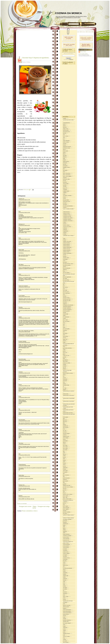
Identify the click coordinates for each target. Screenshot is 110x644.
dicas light (65, 278)
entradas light (66, 314)
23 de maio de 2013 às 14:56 (24, 486)
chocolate (65, 203)
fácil (64, 326)
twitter (64, 617)
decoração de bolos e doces (68, 264)
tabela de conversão (67, 605)
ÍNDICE (65, 369)
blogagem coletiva (67, 167)
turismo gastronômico (67, 611)
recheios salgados (66, 553)
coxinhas (65, 234)
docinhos (65, 296)
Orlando (65, 469)
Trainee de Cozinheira (23, 286)
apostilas (65, 133)
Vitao (64, 638)
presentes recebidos (67, 512)
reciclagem (65, 555)
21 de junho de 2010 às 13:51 (24, 398)
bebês (64, 158)
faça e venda (65, 320)
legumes (65, 390)
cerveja (64, 198)
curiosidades (65, 259)
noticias (65, 466)
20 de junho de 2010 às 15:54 (24, 213)
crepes (64, 238)
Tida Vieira (21, 443)
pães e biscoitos (66, 475)
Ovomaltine (65, 472)
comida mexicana (66, 212)
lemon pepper (66, 417)
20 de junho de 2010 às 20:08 (24, 332)
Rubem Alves (66, 565)
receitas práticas (66, 546)
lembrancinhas (66, 394)
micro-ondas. (66, 448)
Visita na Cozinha (66, 636)
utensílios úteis (66, 622)
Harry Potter (65, 361)
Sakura (64, 570)
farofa (64, 327)
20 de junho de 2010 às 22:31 (24, 343)
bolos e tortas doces (67, 173)
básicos (64, 149)
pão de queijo (66, 481)
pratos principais (66, 508)
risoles (64, 562)
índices (64, 375)
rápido (64, 533)
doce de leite (65, 287)
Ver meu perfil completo (83, 54)
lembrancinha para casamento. (69, 391)
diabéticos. (65, 270)
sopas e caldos (66, 596)
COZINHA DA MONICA (68, 13)
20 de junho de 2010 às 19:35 (24, 318)
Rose (20, 238)
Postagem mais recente (25, 506)
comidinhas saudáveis (67, 219)
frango (64, 342)
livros (64, 429)
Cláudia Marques (22, 465)
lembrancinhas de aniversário (69, 395)
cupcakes (65, 256)
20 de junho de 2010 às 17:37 (24, 275)
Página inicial (34, 507)
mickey (64, 444)
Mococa (65, 454)
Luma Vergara (22, 296)
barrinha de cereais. (67, 148)
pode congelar (66, 506)
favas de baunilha (66, 329)
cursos (64, 261)
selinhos (65, 586)
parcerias (65, 490)
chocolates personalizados (68, 206)
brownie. (65, 181)
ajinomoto (65, 127)
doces (64, 289)
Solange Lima (22, 485)
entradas (65, 312)
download (65, 302)
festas (64, 335)
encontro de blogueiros (67, 309)
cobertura (65, 207)
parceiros (65, 488)
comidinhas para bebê (67, 216)
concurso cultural (66, 225)
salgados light (66, 576)
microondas (65, 450)
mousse (65, 457)
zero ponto (65, 641)
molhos (64, 456)
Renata (20, 429)
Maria (20, 274)
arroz (64, 135)
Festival (65, 338)
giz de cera (65, 352)
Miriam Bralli (21, 250)
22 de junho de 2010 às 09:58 (24, 466)
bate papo (65, 155)
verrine (64, 629)
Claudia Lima (21, 199)
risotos (64, 564)
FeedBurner (71, 59)
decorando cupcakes (67, 265)
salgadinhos (65, 573)
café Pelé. (65, 187)
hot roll (64, 367)
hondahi (65, 364)
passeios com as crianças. (68, 494)
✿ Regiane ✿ (21, 224)
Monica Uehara (83, 52)
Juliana (20, 317)
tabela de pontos (66, 607)
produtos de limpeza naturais (69, 515)
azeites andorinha (66, 141)
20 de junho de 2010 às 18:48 (24, 287)
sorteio (64, 598)
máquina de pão (66, 436)
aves (64, 139)
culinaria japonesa (66, 244)
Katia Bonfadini (22, 420)
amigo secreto (66, 129)
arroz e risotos (66, 136)
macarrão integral (66, 433)
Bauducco (65, 157)
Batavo (64, 154)
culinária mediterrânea (67, 247)
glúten (64, 354)
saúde (64, 582)
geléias (64, 351)
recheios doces (66, 552)
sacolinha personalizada (68, 568)
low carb (65, 430)
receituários (65, 550)
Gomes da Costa (66, 355)
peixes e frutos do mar (67, 499)
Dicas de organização (67, 277)
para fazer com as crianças (68, 487)
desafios (65, 267)
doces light (65, 290)
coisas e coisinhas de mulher (68, 209)
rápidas (64, 530)
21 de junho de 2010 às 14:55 (24, 410)
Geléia (64, 349)
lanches (65, 384)
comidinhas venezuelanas (68, 221)
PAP (64, 482)
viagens (65, 630)
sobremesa (65, 592)
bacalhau (65, 143)
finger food (65, 339)
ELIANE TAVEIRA (22, 341)
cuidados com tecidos (67, 241)
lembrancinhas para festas (68, 413)
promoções (65, 521)
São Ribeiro (21, 265)
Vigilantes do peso (67, 633)
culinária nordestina (67, 250)
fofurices (65, 341)
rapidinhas (65, 531)
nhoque (64, 460)
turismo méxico (66, 614)
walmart (65, 639)
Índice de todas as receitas (68, 373)
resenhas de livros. (67, 558)
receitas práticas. (66, 547)
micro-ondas (65, 447)
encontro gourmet (66, 311)
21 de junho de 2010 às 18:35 (24, 421)
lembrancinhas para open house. (69, 414)
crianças (65, 240)
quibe (64, 527)
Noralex (65, 463)
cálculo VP (65, 188)
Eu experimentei (66, 317)
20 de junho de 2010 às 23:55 (24, 360)
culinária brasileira (67, 243)
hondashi (65, 366)
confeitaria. (65, 230)
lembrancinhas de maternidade (69, 398)
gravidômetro (66, 360)
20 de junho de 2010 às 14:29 (24, 200)
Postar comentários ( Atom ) (30, 511)
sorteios (65, 599)
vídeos (64, 632)
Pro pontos (65, 513)
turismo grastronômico (67, 613)
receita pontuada (66, 539)
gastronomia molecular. (68, 348)
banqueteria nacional (67, 146)
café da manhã (66, 184)
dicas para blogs (66, 280)
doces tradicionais (66, 293)
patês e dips (65, 497)
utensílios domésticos (67, 620)
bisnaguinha (65, 166)
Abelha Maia (21, 475)
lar (64, 387)
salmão (64, 577)
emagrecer (65, 304)
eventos (65, 318)
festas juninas (66, 336)
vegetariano (65, 627)
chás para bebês (66, 200)
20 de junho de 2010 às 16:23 (24, 239)
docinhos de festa (66, 298)
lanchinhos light (66, 385)
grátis (64, 358)
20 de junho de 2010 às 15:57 (24, 225)
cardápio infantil (66, 191)
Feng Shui (65, 330)
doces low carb (66, 292)
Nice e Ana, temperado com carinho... (27, 331)
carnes (64, 194)
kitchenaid (65, 381)
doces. (64, 295)
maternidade (65, 441)
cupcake (65, 255)
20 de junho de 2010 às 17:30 (24, 266)
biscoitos (65, 164)
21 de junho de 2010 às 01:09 (24, 373)
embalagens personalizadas (68, 305)
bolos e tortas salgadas (67, 176)
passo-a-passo (66, 496)
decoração (65, 262)
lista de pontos (66, 427)
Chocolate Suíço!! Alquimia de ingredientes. (36, 58)
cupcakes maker (66, 258)
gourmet (65, 357)
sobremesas (65, 593)
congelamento (66, 231)
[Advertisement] (32, 44)
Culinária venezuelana (67, 253)
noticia (64, 465)
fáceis (64, 323)
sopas (64, 595)
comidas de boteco (67, 213)
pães (64, 473)
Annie (20, 396)
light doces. (65, 421)
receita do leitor (66, 537)
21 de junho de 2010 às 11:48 (24, 386)
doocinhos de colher (67, 301)
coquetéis (65, 233)
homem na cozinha (67, 363)
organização (65, 467)
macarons (65, 432)
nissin (64, 462)
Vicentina (21, 307)
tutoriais (65, 616)
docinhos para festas (67, 299)
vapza (64, 624)
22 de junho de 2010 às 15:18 (24, 476)
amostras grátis (66, 130)
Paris (64, 491)
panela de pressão (66, 478)
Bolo (20, 211)
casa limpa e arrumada (67, 195)
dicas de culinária (66, 272)
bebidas (65, 160)
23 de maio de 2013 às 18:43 (24, 497)
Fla (19, 409)
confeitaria (65, 228)
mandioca (65, 435)
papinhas (65, 484)
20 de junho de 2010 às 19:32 (24, 308)
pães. (64, 476)
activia (64, 124)
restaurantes (65, 559)
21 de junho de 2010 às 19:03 (24, 444)
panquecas (65, 479)
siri (64, 590)
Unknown (21, 372)
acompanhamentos (67, 123)
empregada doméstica (67, 307)
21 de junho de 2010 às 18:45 (24, 431)
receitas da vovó (66, 540)
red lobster (65, 556)
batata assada (66, 151)
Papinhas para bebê (67, 485)
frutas (64, 346)
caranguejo (65, 189)
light (64, 419)
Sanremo (65, 580)
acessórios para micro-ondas (68, 120)
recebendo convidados (67, 536)
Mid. (64, 451)
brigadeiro (65, 178)
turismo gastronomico (67, 610)
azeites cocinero (66, 142)
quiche (64, 528)
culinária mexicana (67, 249)
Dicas (64, 271)
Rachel (20, 385)
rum (64, 567)
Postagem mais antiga (44, 506)
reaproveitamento (66, 534)
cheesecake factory (67, 201)
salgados (65, 574)
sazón (64, 585)
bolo (64, 169)
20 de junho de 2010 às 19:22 (24, 297)
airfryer (65, 126)
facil (64, 324)
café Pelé (65, 185)
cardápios (65, 192)
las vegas (65, 388)
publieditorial (66, 524)
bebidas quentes (26, 190)
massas (64, 439)
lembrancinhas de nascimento (69, 401)
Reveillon (65, 561)
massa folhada (66, 438)
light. (64, 423)
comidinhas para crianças (68, 218)
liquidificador (66, 426)
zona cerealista (66, 642)
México (65, 442)
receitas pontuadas (67, 544)
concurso (65, 224)
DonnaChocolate (22, 359)
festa (64, 332)
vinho (64, 635)
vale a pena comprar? (67, 623)
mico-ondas (65, 445)
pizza (64, 505)
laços (64, 382)
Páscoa (64, 493)
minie (64, 453)
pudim (64, 525)
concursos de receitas (67, 227)
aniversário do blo (66, 132)
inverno (65, 378)
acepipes (65, 118)
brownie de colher (66, 179)
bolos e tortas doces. (67, 175)
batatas (64, 152)
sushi (64, 604)
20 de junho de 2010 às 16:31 (24, 251)
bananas (65, 145)
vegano (64, 626)
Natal (64, 459)
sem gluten (65, 587)
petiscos (65, 503)
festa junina (65, 333)
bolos (64, 172)
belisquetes (65, 163)
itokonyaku (65, 379)
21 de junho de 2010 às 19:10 (24, 455)
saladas (64, 571)
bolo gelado (65, 170)
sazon (64, 583)
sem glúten (65, 589)
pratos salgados (66, 509)
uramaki (65, 619)
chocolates (65, 204)
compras (65, 222)
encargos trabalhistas (67, 308)
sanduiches (65, 579)
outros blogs (65, 470)
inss (64, 376)
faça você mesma (66, 321)
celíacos (65, 197)
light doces (65, 420)
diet (64, 284)
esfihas (64, 315)
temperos (65, 608)
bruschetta (65, 182)
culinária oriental (66, 252)
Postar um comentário (22, 504)
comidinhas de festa (67, 215)
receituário (65, 549)
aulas (64, 138)
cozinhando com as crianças (68, 235)
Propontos (65, 522)
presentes (65, 511)
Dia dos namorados (67, 268)
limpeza (65, 424)
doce (64, 286)
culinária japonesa (66, 246)
